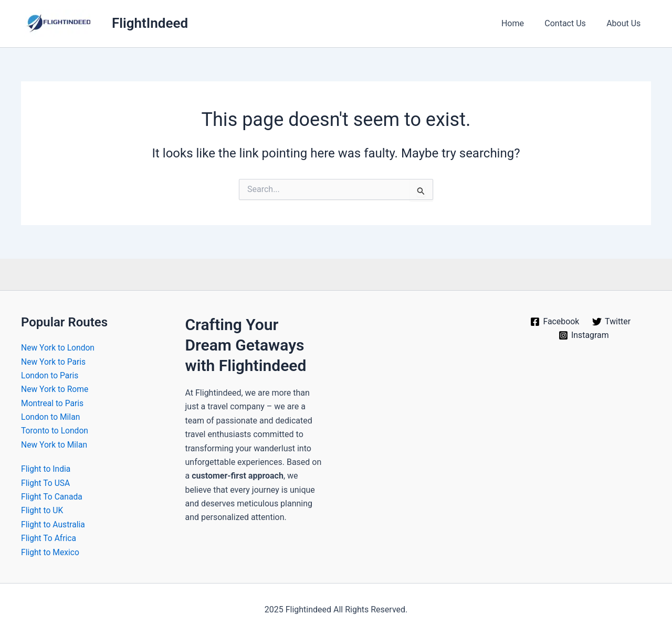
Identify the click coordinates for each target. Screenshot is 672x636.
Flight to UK (43, 510)
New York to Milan (55, 445)
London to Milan (51, 417)
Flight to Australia (54, 524)
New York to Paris (54, 362)
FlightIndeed (150, 23)
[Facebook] (555, 322)
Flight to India (46, 469)
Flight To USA (46, 483)
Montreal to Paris (53, 403)
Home (522, 23)
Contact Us (571, 23)
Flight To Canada (52, 497)
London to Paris (50, 375)
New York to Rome (55, 389)
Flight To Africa (49, 538)
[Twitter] (612, 322)
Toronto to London (55, 431)
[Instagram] (584, 335)
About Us (626, 23)
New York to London (59, 348)
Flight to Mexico (51, 552)
